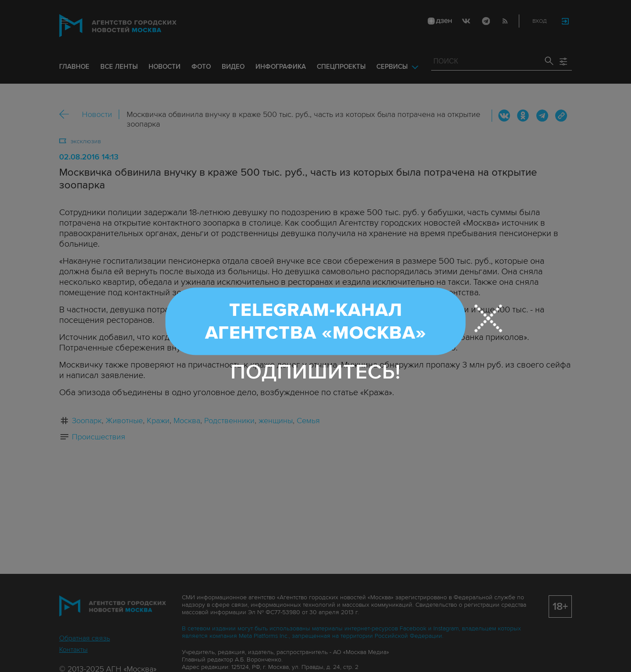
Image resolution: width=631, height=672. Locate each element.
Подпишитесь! (316, 372)
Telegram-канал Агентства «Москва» (316, 322)
